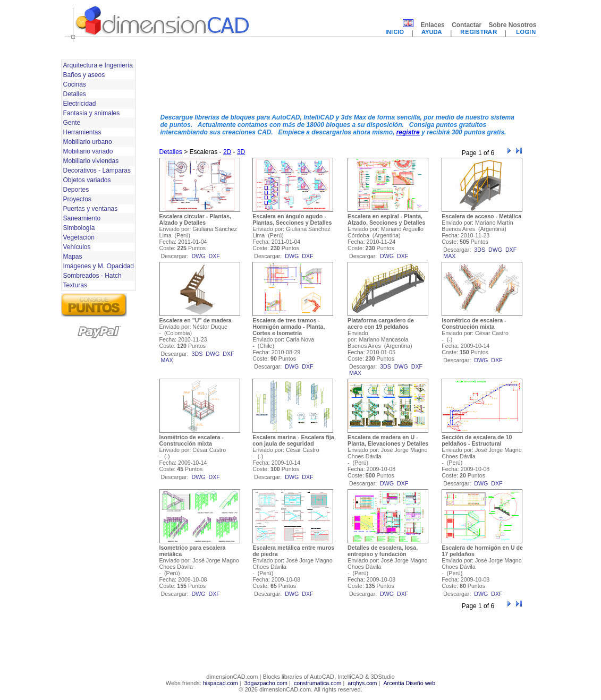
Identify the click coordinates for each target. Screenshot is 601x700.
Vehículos (77, 247)
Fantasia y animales (92, 113)
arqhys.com (362, 683)
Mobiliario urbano (88, 142)
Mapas (73, 257)
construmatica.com (318, 683)
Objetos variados (87, 180)
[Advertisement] (342, 81)
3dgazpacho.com (266, 683)
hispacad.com (221, 683)
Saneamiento (82, 218)
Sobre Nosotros (512, 25)
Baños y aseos (84, 75)
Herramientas (82, 132)
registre (408, 132)
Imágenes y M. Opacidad (99, 266)
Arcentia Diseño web (409, 683)
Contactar (467, 25)
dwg (199, 256)
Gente (72, 123)
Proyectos (77, 199)
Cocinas (75, 84)
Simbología (79, 228)
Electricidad (80, 104)
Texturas (75, 285)
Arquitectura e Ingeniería (98, 65)
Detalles (75, 94)
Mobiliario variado (88, 151)
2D (227, 152)
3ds (480, 250)
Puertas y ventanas (91, 209)
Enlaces (432, 25)
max (449, 256)
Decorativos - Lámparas (97, 170)
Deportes (76, 190)
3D (241, 152)
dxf (214, 256)
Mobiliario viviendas (91, 161)
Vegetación (79, 237)
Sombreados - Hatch (92, 276)
